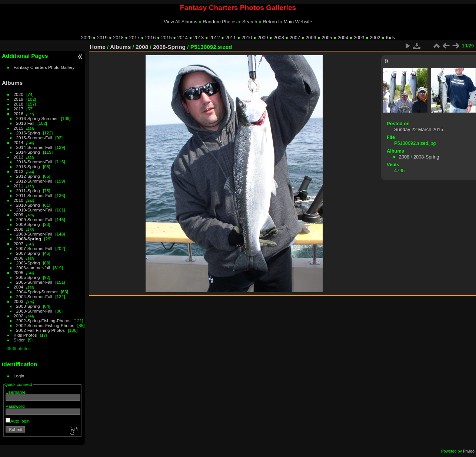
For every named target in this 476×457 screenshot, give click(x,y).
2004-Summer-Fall (34, 296)
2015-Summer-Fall (34, 138)
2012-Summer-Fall (34, 181)
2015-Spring (28, 133)
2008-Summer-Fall (34, 234)
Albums (12, 83)
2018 (118, 38)
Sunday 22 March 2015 (419, 129)
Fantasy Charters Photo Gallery (44, 67)
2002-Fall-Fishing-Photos (41, 330)
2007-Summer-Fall (34, 248)
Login (19, 376)
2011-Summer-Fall (34, 195)
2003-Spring (28, 306)
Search (250, 22)
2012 (214, 38)
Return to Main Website (287, 22)
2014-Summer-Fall (34, 147)
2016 (150, 38)
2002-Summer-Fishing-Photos (45, 325)
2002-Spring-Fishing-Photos (44, 321)
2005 (327, 38)
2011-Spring (28, 191)
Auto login (18, 421)
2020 (86, 38)
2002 (375, 38)
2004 (343, 38)
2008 (279, 38)
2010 (247, 38)
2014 (182, 38)
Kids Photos (25, 335)
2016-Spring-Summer (37, 118)
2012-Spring (28, 176)
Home (98, 47)
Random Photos (220, 22)
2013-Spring (28, 166)
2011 (230, 38)
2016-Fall (25, 123)
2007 (295, 38)
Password (15, 406)
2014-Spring (28, 152)
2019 (102, 38)
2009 (263, 38)
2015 (166, 38)
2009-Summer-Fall (34, 219)
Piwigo (469, 451)
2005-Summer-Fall (34, 282)
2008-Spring (29, 239)
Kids (391, 38)
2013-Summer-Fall (34, 162)
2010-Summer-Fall (34, 210)
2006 (311, 38)
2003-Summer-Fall (34, 311)
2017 (134, 38)
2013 (199, 38)
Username (16, 392)
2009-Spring (28, 224)
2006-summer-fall (33, 268)
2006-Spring (28, 263)
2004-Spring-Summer (37, 292)
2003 (359, 38)
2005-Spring (28, 277)
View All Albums (180, 22)
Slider (19, 340)
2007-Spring (28, 253)
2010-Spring (28, 205)
